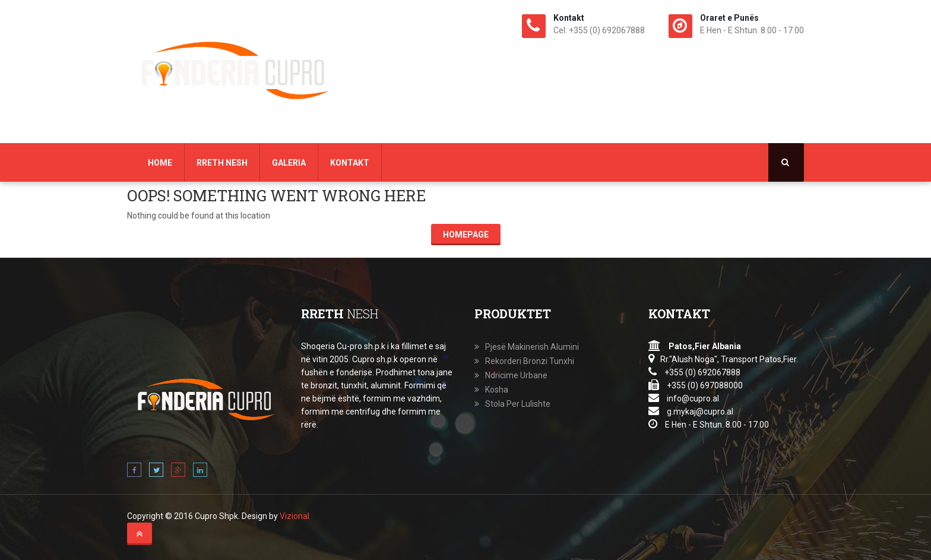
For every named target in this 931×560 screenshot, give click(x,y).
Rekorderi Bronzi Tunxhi (530, 361)
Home (160, 163)
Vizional (294, 516)
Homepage (466, 235)
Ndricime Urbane (516, 375)
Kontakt (350, 163)
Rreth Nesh (222, 163)
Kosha (497, 390)
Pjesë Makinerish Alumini (532, 347)
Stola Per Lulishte (518, 404)
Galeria (289, 163)
